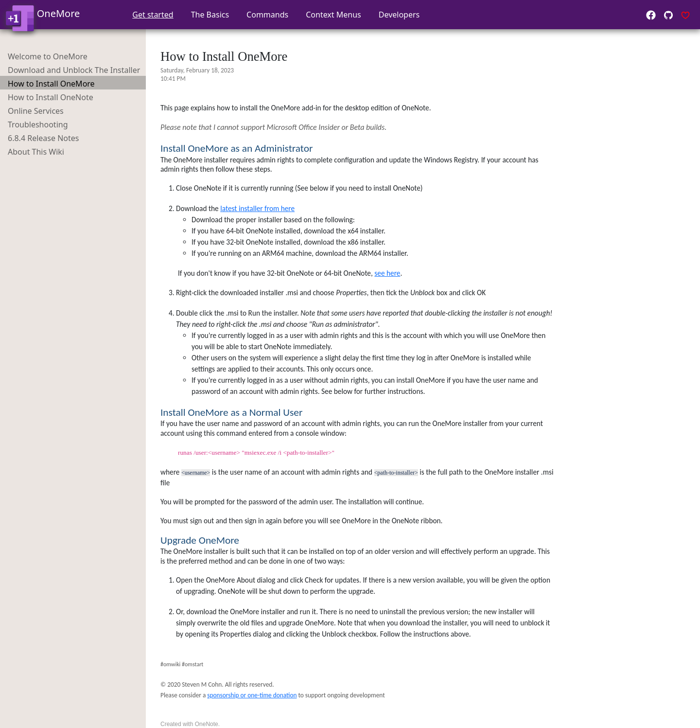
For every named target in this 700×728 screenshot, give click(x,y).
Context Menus (333, 15)
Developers (399, 15)
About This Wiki (36, 152)
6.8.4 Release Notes (43, 138)
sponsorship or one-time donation (252, 695)
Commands (267, 15)
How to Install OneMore (51, 84)
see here (387, 273)
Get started (153, 15)
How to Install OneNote (51, 97)
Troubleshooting (38, 124)
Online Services (36, 111)
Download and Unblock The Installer (74, 70)
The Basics (210, 15)
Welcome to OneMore (48, 56)
